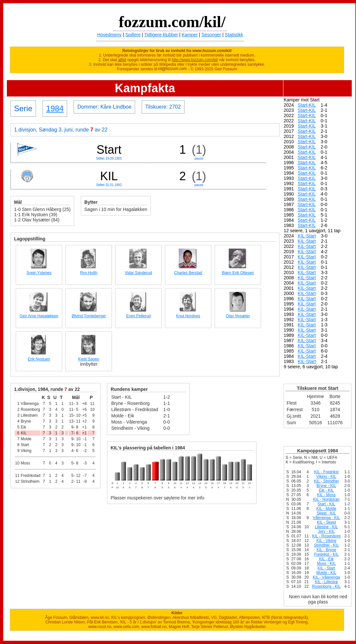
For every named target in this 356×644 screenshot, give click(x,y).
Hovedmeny (109, 35)
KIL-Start (307, 236)
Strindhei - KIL (326, 545)
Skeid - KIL (326, 513)
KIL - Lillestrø (326, 582)
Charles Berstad (188, 273)
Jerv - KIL (326, 531)
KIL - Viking (326, 541)
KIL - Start (327, 568)
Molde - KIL (326, 573)
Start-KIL (307, 105)
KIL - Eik (326, 559)
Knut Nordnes (188, 316)
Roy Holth (89, 273)
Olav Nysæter (238, 316)
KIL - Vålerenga (326, 577)
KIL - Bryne (327, 550)
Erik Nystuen (39, 359)
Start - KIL (326, 504)
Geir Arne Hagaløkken (39, 316)
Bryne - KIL (326, 486)
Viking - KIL (326, 477)
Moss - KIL (326, 564)
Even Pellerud (139, 316)
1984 (55, 108)
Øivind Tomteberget (89, 316)
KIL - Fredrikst (326, 472)
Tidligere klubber (161, 35)
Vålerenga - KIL (326, 518)
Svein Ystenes (39, 273)
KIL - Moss (326, 495)
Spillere (133, 35)
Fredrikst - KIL (326, 554)
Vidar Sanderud (138, 273)
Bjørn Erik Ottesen (238, 273)
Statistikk (234, 35)
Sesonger (211, 35)
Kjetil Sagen (89, 359)
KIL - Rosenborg (326, 536)
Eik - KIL (326, 490)
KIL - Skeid (326, 522)
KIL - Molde (326, 509)
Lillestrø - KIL (326, 527)
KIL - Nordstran (326, 499)
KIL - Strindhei (327, 481)
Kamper (190, 35)
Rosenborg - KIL (326, 586)
